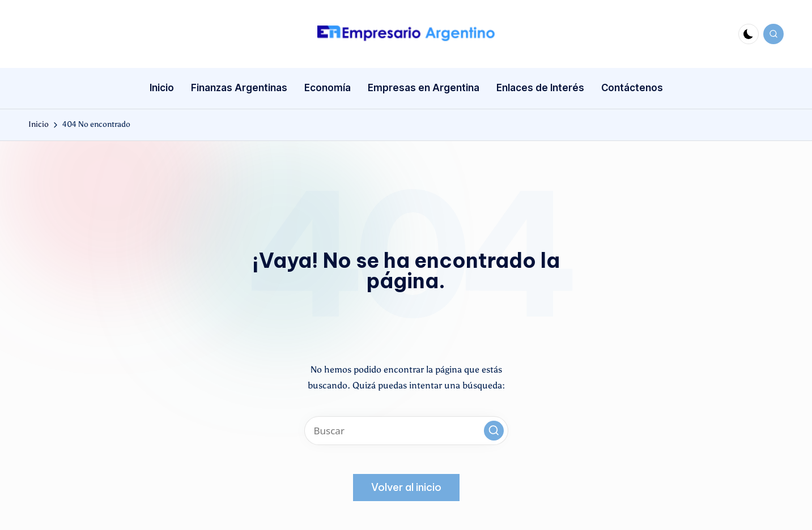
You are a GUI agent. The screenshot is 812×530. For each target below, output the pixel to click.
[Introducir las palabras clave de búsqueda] (406, 431)
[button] (494, 431)
